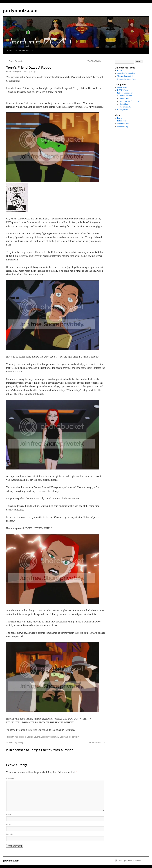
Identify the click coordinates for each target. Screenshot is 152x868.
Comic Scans (122, 87)
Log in (120, 118)
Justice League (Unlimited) (130, 101)
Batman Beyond (33, 737)
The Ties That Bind (96, 61)
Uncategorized (123, 110)
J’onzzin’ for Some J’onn (127, 79)
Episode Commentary (50, 737)
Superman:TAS (125, 107)
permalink (76, 737)
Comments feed (123, 124)
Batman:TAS (124, 98)
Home (9, 51)
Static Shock (124, 104)
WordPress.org (123, 126)
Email (9, 824)
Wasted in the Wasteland (126, 73)
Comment (11, 779)
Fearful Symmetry (15, 61)
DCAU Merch (123, 90)
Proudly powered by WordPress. (130, 861)
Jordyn (33, 71)
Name (9, 814)
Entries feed (122, 121)
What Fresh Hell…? (24, 51)
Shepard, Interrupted (125, 76)
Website (10, 834)
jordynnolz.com (20, 10)
